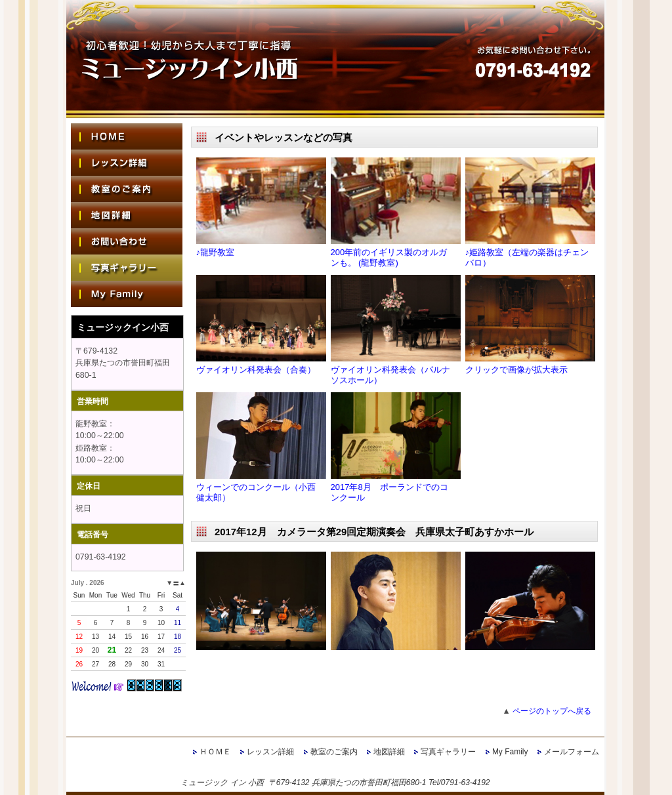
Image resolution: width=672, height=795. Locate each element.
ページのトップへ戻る (552, 711)
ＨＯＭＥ (215, 752)
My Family (510, 752)
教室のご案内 (334, 752)
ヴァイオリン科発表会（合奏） (256, 370)
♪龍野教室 (216, 252)
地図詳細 (389, 752)
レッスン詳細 (270, 752)
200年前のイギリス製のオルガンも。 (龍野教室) (389, 257)
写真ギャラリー (448, 752)
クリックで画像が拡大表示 (516, 370)
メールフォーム (572, 752)
